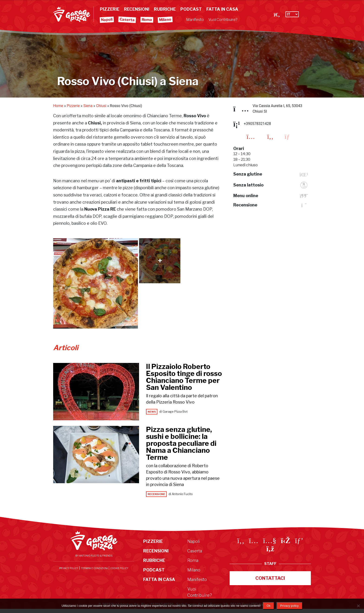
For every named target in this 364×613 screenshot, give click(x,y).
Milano (165, 20)
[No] (358, 606)
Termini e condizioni (94, 568)
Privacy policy (289, 606)
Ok (268, 606)
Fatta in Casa (222, 9)
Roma (147, 20)
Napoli (107, 20)
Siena (88, 106)
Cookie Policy (119, 568)
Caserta (127, 20)
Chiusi (101, 106)
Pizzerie (110, 9)
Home (58, 106)
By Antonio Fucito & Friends (94, 556)
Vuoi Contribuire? (223, 20)
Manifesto (195, 20)
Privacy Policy (69, 568)
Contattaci (270, 578)
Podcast (191, 9)
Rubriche (165, 9)
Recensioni (137, 9)
